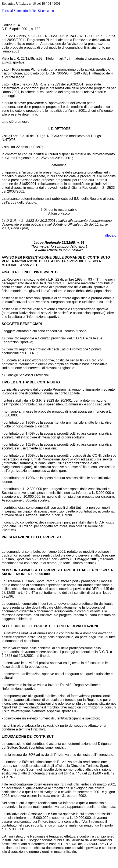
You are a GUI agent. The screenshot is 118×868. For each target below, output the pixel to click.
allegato (110, 235)
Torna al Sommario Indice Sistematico (28, 11)
